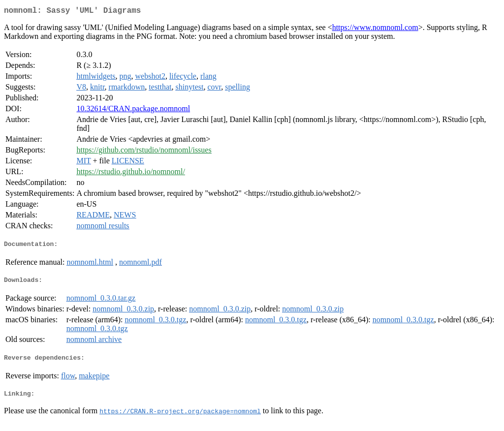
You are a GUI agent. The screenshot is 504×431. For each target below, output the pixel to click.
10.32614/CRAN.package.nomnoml (133, 110)
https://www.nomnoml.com (375, 29)
